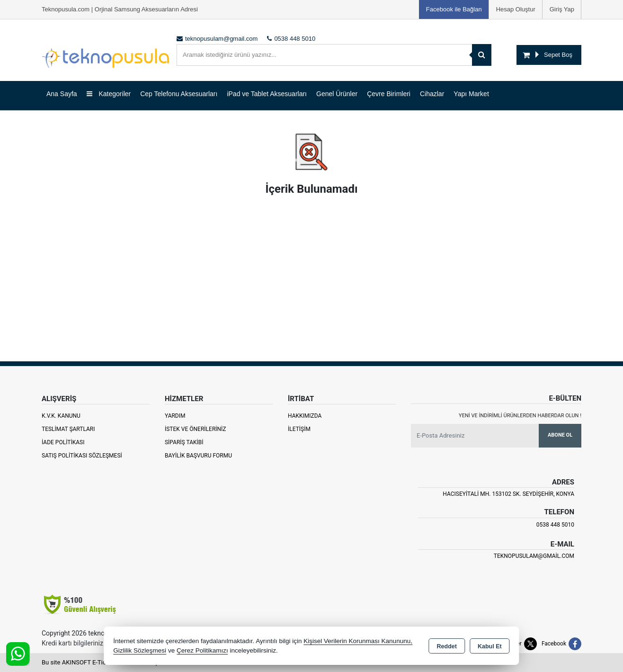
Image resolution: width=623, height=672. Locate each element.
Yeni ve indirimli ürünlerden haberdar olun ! (520, 416)
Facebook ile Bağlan (454, 9)
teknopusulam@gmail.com (534, 556)
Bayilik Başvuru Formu (198, 456)
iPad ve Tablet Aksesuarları (267, 94)
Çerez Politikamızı (202, 650)
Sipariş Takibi (184, 442)
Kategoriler (109, 94)
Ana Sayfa (62, 94)
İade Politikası (63, 442)
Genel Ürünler (337, 94)
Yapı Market (471, 94)
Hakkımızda (305, 416)
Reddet (447, 646)
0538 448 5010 (555, 525)
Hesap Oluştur (516, 9)
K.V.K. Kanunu (61, 416)
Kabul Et (490, 646)
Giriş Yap (562, 9)
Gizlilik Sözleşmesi (140, 650)
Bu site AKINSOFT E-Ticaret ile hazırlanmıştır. (103, 662)
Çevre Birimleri (389, 94)
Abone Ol (560, 435)
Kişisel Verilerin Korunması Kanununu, (358, 641)
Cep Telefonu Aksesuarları (179, 94)
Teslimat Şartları (68, 429)
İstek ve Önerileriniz (196, 429)
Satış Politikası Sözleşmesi (82, 456)
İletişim (299, 429)
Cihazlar (432, 94)
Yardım (175, 416)
